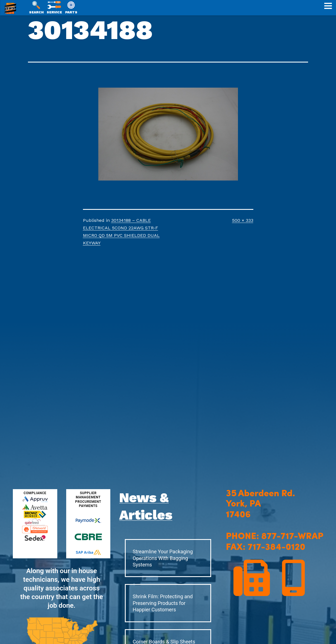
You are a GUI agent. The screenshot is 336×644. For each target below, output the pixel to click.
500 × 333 (243, 220)
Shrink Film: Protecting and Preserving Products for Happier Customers (163, 603)
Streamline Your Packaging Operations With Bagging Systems (163, 558)
